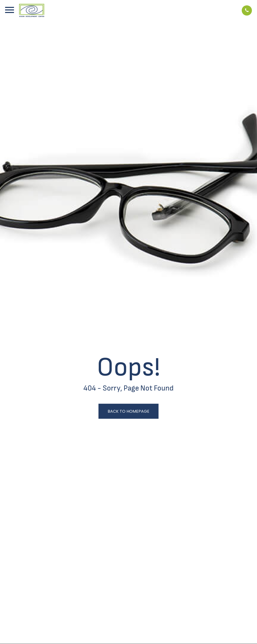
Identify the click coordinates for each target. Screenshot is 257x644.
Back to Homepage (128, 411)
